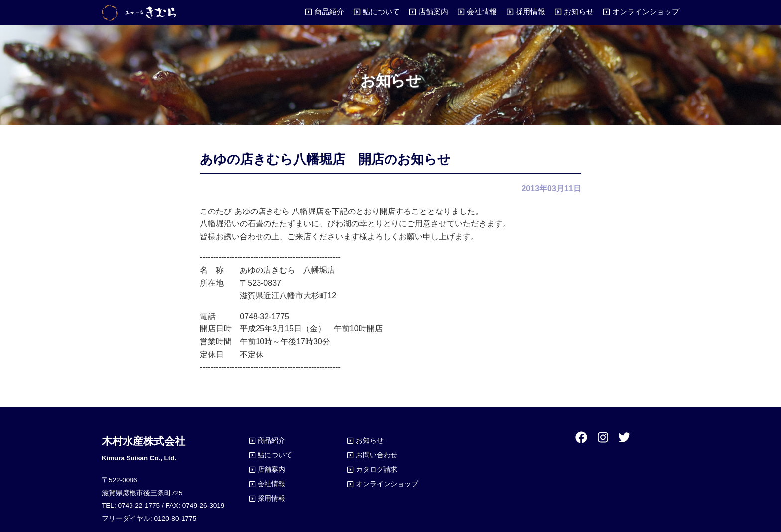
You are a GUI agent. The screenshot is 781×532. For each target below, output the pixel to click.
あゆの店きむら (139, 13)
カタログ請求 (377, 469)
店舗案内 (433, 12)
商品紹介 (329, 12)
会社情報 (482, 12)
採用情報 (530, 12)
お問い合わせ (377, 455)
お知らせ (579, 12)
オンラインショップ (646, 12)
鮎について (381, 12)
